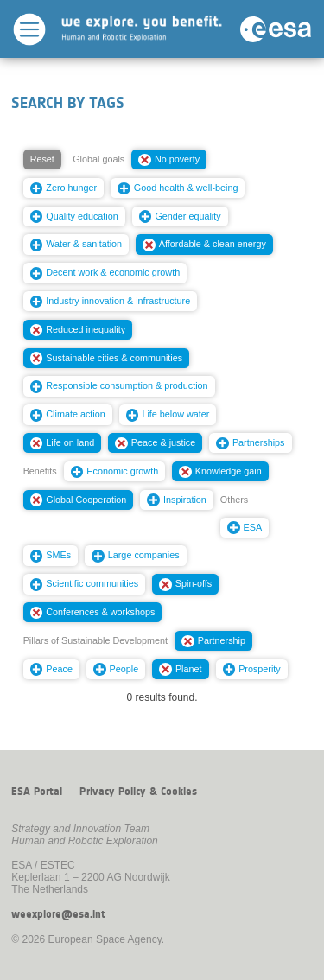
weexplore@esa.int (58, 914)
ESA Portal (37, 792)
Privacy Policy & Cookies (138, 792)
